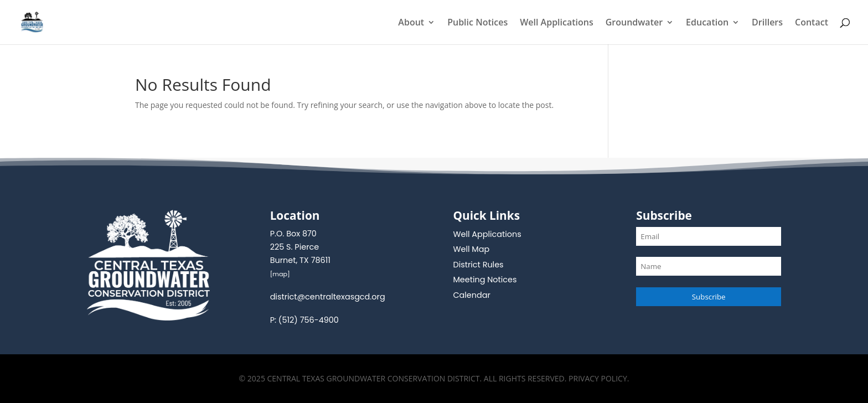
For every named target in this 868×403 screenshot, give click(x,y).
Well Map (471, 249)
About (411, 23)
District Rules (478, 265)
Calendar (471, 295)
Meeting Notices (485, 280)
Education (707, 23)
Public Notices (477, 23)
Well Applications (557, 23)
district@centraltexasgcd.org (328, 297)
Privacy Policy (598, 378)
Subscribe (709, 297)
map (280, 274)
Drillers (767, 23)
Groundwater (634, 23)
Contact (812, 23)
